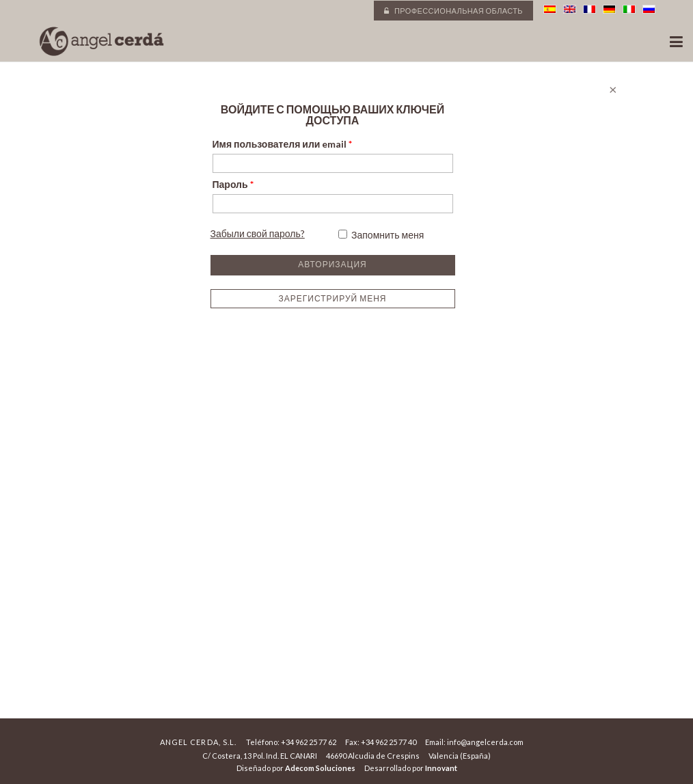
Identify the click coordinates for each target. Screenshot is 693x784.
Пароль (233, 184)
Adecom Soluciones (320, 768)
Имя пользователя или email (283, 144)
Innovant (441, 768)
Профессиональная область (453, 11)
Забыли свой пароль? (258, 233)
